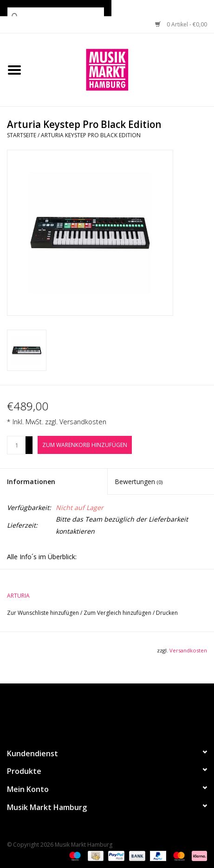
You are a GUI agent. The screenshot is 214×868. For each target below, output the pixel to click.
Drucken (167, 613)
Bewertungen (139, 482)
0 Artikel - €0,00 (181, 24)
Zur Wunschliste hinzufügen (44, 613)
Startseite (22, 135)
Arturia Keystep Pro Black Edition (91, 135)
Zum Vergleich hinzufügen (118, 613)
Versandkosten (83, 422)
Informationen (31, 482)
